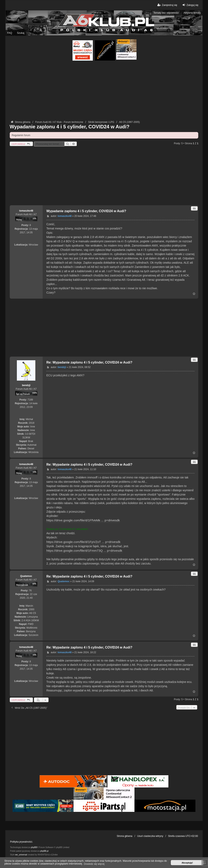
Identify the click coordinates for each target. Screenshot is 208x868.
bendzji (26, 385)
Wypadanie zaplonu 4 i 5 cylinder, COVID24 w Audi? (70, 127)
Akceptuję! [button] (187, 863)
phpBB (34, 847)
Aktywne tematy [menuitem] (192, 13)
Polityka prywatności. (22, 842)
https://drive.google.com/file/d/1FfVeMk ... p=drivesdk (83, 520)
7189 (30, 400)
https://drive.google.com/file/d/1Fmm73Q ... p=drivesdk (84, 551)
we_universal (21, 855)
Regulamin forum (21, 135)
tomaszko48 (26, 211)
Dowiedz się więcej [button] (94, 864)
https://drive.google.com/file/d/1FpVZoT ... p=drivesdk (83, 542)
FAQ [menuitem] (10, 33)
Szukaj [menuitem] (21, 33)
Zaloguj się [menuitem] (190, 5)
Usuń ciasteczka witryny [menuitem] (150, 836)
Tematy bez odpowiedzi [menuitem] (166, 13)
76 (30, 591)
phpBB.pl (44, 851)
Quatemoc (26, 576)
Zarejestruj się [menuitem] (167, 5)
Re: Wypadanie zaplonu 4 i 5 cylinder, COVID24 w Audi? (89, 362)
